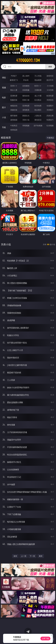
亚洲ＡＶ (14, 86)
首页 (15, 556)
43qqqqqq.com (28, 60)
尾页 (41, 556)
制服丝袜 (14, 100)
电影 (4, 97)
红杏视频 (50, 126)
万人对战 (38, 76)
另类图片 (50, 110)
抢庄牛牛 (50, 80)
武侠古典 (50, 116)
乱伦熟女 (38, 100)
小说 (4, 117)
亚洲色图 (26, 106)
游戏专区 (50, 76)
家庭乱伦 (26, 116)
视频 (4, 88)
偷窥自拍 (14, 106)
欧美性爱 (50, 96)
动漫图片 (50, 106)
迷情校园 (14, 120)
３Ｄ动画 (50, 86)
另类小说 (26, 120)
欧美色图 (38, 106)
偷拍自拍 (26, 96)
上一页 (24, 556)
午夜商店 (14, 126)
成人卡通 (38, 96)
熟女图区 (38, 110)
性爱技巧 (50, 120)
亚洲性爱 (14, 96)
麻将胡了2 (14, 80)
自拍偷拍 (26, 86)
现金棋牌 (38, 80)
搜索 (50, 67)
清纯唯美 (26, 110)
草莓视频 (26, 126)
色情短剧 (14, 130)
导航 (4, 127)
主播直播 (38, 90)
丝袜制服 (26, 90)
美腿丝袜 (14, 110)
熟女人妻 (14, 90)
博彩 (4, 78)
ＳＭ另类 (50, 90)
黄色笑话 (38, 120)
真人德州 (26, 76)
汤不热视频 (38, 126)
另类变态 (50, 100)
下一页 (32, 556)
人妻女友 (38, 116)
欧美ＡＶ (38, 86)
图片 (4, 107)
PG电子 (14, 76)
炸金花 (26, 80)
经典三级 (26, 100)
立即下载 (45, 638)
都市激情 (14, 116)
